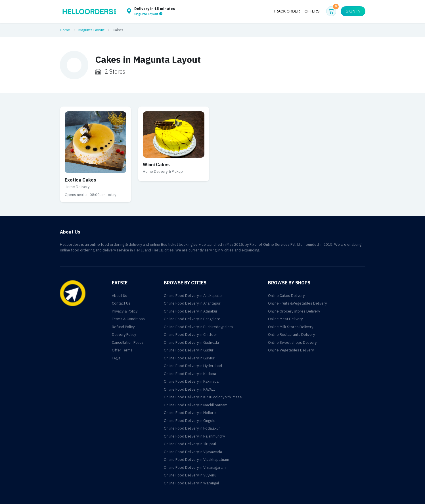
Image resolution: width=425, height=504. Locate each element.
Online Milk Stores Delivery (291, 327)
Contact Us (121, 303)
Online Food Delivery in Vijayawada (193, 452)
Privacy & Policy (125, 311)
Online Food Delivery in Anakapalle (193, 296)
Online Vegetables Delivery (291, 350)
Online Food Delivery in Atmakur (191, 311)
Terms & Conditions (128, 319)
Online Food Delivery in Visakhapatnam (196, 460)
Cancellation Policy (127, 342)
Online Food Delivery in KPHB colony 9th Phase (203, 397)
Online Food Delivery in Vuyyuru (190, 475)
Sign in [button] (353, 11)
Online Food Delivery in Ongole (190, 421)
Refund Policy (123, 327)
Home (65, 30)
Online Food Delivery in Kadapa (190, 374)
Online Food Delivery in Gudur (189, 350)
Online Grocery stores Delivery (294, 311)
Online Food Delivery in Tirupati (190, 444)
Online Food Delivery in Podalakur (192, 428)
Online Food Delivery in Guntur (189, 358)
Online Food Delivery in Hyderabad (193, 366)
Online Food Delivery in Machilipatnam (196, 405)
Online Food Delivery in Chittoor (190, 335)
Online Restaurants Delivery (291, 335)
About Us (120, 296)
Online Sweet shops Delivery (292, 342)
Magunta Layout (91, 30)
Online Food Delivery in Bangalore (192, 319)
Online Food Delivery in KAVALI (189, 389)
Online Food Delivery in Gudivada (191, 342)
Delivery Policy (124, 335)
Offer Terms (122, 350)
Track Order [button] (287, 11)
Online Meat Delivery (285, 319)
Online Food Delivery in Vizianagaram (195, 467)
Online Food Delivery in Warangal (191, 483)
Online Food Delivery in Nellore (190, 413)
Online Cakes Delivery (286, 296)
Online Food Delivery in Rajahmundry (194, 436)
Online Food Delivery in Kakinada (191, 381)
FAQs (116, 358)
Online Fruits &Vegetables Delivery (297, 303)
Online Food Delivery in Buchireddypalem (198, 327)
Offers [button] (312, 11)
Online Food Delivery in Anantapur (192, 303)
